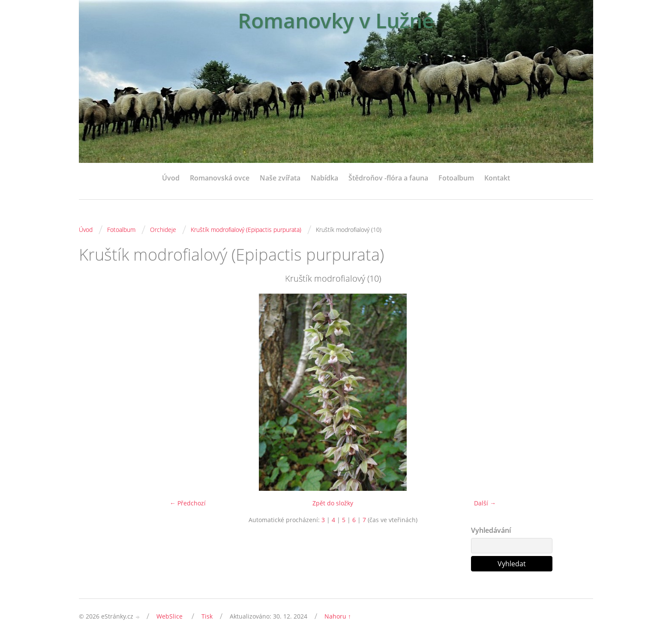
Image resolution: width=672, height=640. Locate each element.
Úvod (171, 178)
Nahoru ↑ (338, 616)
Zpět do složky (333, 503)
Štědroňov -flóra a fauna (388, 178)
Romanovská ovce (220, 178)
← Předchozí (188, 503)
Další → (485, 503)
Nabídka (324, 178)
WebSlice (169, 616)
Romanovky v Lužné (336, 20)
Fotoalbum (456, 178)
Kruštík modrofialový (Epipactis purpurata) (246, 230)
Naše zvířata (280, 178)
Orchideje (163, 230)
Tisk (207, 616)
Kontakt (497, 178)
